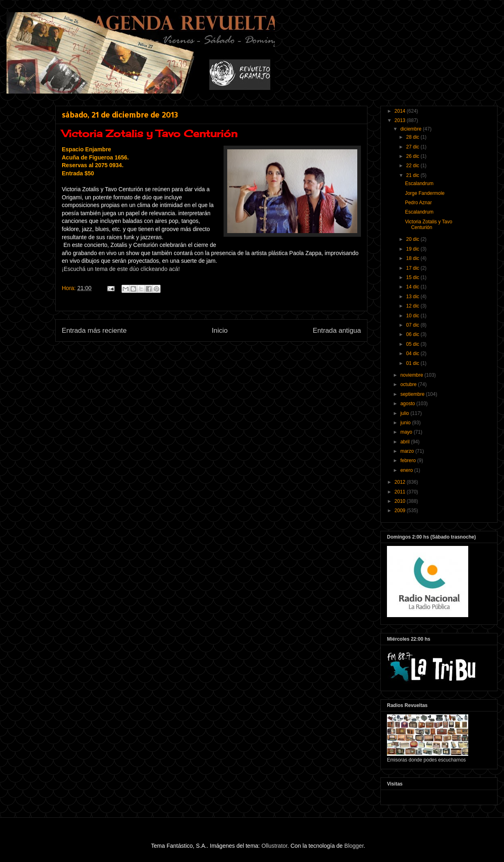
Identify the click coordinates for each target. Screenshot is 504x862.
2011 (401, 492)
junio (406, 423)
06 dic (413, 334)
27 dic (413, 147)
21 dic (413, 175)
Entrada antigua (337, 331)
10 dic (413, 316)
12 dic (413, 306)
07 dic (413, 325)
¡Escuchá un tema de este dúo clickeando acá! (121, 269)
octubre (409, 384)
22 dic (413, 166)
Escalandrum (419, 183)
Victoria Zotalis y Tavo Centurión (428, 225)
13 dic (413, 297)
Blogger (354, 846)
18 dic (413, 258)
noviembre (412, 375)
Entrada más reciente (94, 331)
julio (405, 413)
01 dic (413, 363)
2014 (401, 111)
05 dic (413, 344)
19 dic (413, 249)
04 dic (413, 354)
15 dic (413, 277)
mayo (407, 432)
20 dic (413, 239)
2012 (401, 482)
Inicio (220, 331)
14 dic (413, 287)
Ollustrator (274, 846)
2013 (401, 120)
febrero (409, 460)
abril (406, 442)
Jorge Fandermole (425, 193)
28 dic (413, 137)
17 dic (413, 268)
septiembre (413, 394)
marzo (408, 451)
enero (407, 470)
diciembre (412, 129)
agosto (408, 404)
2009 (401, 511)
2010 (401, 501)
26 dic (413, 156)
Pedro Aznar (418, 203)
